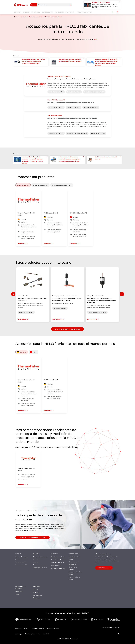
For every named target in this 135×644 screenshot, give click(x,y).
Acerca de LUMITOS (38, 628)
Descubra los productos (58, 557)
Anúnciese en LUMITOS (22, 628)
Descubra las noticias (22, 557)
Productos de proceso (57, 563)
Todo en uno (37, 598)
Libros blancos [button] (48, 12)
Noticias (36, 589)
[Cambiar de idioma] (117, 12)
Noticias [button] (17, 12)
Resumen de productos (58, 568)
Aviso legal (19, 634)
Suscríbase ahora (104, 568)
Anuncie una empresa (40, 565)
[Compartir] (113, 12)
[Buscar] (70, 5)
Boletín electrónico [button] (84, 12)
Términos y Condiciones (32, 634)
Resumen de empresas (40, 568)
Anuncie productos (57, 565)
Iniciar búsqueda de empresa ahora (32, 537)
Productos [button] (36, 12)
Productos (36, 592)
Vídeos (17, 594)
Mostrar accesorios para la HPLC (67, 329)
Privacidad (46, 634)
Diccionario (19, 591)
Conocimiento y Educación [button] (65, 12)
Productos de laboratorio (59, 560)
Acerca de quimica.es (53, 628)
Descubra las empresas (40, 557)
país (96, 39)
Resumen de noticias (22, 565)
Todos (33, 5)
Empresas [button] (26, 12)
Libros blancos (38, 595)
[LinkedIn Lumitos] (118, 634)
